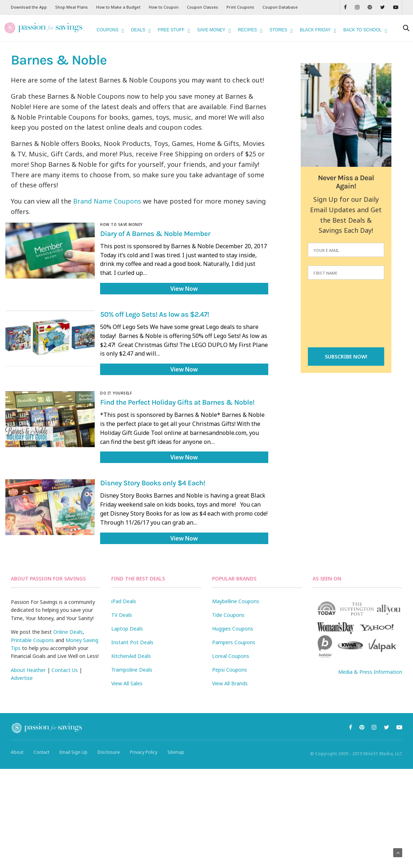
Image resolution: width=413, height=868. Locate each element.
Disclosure (109, 752)
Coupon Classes (203, 7)
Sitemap (176, 752)
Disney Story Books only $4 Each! (153, 483)
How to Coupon (164, 7)
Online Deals (68, 632)
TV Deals (122, 615)
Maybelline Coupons (236, 601)
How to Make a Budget (118, 7)
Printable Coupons (32, 640)
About (17, 752)
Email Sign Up (73, 752)
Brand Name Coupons (107, 201)
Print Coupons (240, 7)
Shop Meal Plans (71, 7)
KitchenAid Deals (131, 656)
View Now (184, 289)
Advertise (22, 678)
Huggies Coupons (233, 629)
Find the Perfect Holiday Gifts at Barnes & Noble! (177, 403)
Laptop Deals (127, 629)
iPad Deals (124, 601)
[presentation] (346, 314)
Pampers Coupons (234, 642)
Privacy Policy (144, 752)
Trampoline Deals (132, 670)
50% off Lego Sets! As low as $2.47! (155, 315)
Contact (41, 752)
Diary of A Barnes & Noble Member (155, 234)
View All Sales (127, 683)
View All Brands (230, 683)
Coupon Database (280, 7)
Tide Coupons (228, 615)
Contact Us (65, 670)
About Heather (28, 670)
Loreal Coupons (231, 656)
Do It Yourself (116, 393)
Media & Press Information (370, 672)
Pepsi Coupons (230, 670)
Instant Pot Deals (132, 642)
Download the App (29, 7)
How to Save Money (121, 224)
